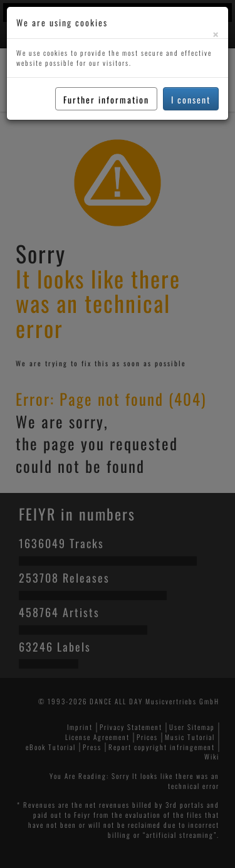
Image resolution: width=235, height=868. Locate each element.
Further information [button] (106, 99)
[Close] (216, 34)
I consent (191, 99)
